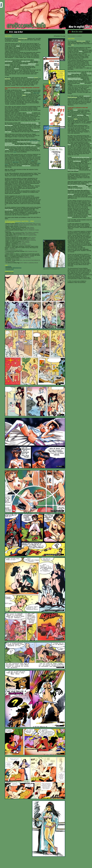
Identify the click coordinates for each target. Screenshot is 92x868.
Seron (6, 165)
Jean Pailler (37, 93)
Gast (33, 161)
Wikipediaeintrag (17, 268)
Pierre (39, 163)
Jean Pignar (16, 162)
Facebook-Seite (10, 269)
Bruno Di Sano (36, 141)
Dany (31, 141)
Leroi (15, 152)
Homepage (8, 267)
